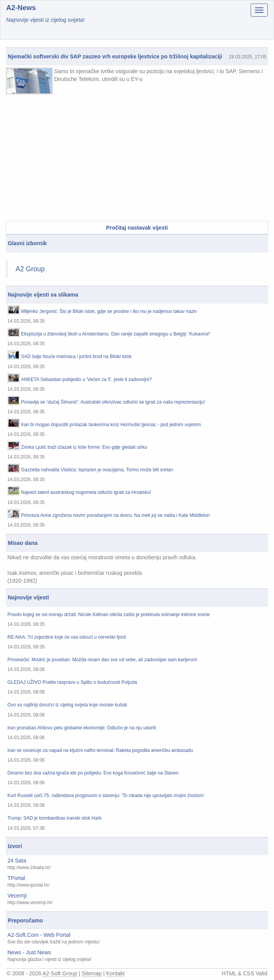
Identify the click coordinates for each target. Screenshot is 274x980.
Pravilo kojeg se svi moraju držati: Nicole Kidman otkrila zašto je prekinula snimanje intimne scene (109, 615)
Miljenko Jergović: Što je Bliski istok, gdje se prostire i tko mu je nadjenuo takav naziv (109, 312)
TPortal (16, 878)
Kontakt (115, 973)
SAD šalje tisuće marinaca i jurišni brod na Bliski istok (76, 357)
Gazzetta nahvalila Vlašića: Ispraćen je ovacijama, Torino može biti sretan (97, 470)
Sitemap (92, 973)
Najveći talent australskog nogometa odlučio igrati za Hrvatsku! (86, 493)
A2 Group (30, 269)
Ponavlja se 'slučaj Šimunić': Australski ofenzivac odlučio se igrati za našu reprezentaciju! (113, 402)
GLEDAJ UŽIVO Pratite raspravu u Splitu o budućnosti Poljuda (72, 682)
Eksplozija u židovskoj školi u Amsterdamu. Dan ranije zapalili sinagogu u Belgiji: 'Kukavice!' (116, 334)
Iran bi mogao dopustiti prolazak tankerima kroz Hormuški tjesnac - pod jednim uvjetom (111, 425)
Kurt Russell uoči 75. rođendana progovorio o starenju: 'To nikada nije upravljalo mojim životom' (106, 796)
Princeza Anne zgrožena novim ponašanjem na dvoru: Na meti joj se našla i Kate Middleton (115, 515)
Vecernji (17, 896)
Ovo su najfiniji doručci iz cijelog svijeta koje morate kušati (67, 705)
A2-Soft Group (60, 973)
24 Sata (17, 861)
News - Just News (29, 952)
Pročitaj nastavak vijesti (137, 228)
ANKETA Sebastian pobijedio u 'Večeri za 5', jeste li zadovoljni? (86, 380)
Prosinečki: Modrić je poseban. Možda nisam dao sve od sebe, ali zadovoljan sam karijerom (102, 660)
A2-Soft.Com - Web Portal (39, 935)
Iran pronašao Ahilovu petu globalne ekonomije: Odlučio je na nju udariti (82, 728)
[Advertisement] (137, 159)
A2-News (21, 8)
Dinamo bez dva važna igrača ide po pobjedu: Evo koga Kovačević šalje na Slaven (93, 773)
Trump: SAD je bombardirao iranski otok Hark (54, 818)
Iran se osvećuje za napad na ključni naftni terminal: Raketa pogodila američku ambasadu (100, 751)
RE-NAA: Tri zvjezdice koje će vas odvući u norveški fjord (67, 637)
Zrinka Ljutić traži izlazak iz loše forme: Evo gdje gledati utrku (84, 447)
